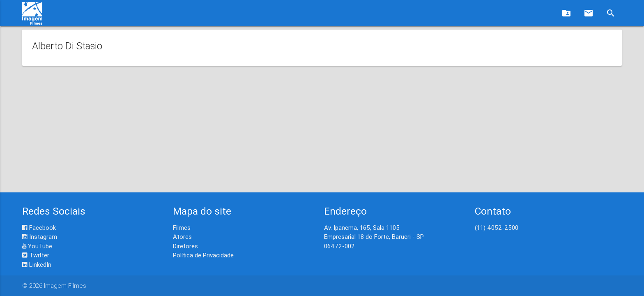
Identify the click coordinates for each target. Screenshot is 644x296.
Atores (182, 237)
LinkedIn (37, 265)
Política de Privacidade (203, 255)
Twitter (36, 255)
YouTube (37, 246)
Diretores (185, 246)
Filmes (182, 228)
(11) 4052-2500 (497, 228)
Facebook (39, 228)
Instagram (40, 237)
